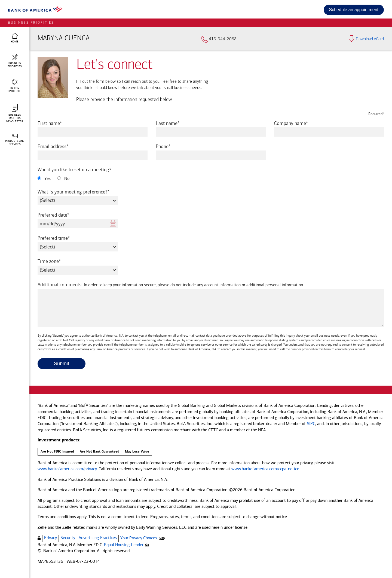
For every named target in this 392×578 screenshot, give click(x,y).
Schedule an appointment (354, 10)
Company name (298, 123)
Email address (60, 146)
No (63, 178)
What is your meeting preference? (78, 192)
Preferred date (61, 215)
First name (57, 123)
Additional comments (170, 285)
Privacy (50, 538)
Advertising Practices (98, 538)
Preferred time (61, 238)
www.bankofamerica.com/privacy (67, 469)
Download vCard (366, 39)
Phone (170, 146)
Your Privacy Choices (139, 538)
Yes (44, 178)
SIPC (311, 424)
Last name (175, 123)
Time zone (56, 261)
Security (68, 538)
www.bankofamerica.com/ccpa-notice (265, 469)
